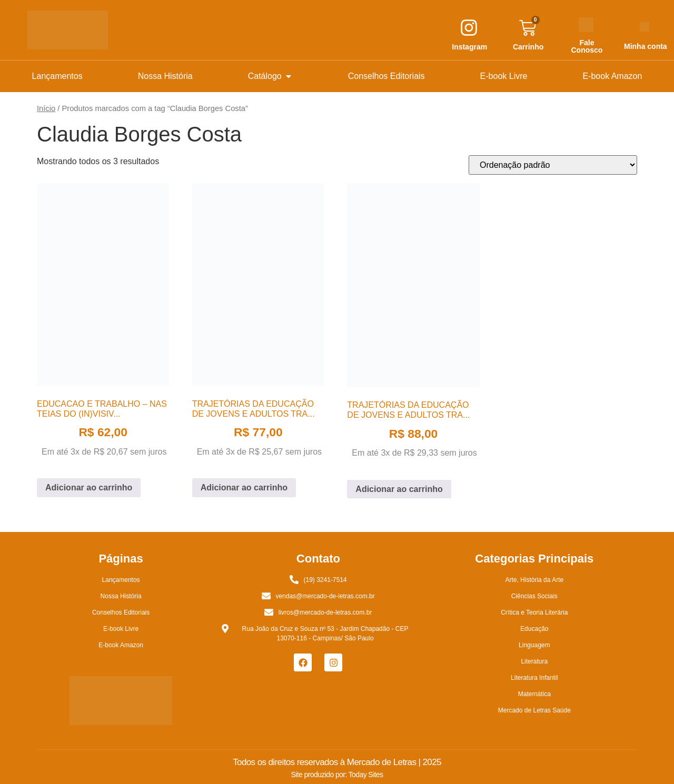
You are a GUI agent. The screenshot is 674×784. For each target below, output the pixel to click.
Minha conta (646, 46)
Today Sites (366, 775)
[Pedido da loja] (553, 165)
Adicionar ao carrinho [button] (89, 488)
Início (46, 108)
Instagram (469, 47)
